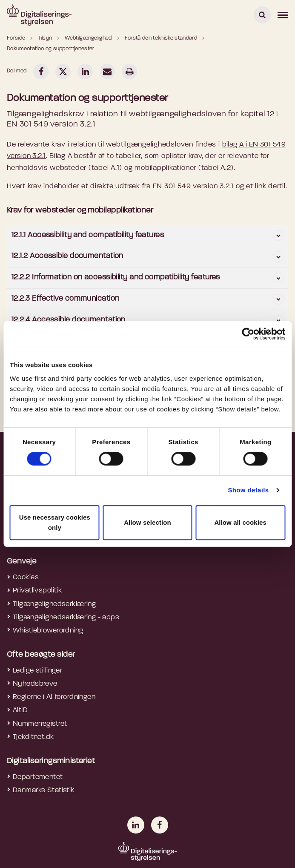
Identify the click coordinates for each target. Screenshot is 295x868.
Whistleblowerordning (48, 631)
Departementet (38, 777)
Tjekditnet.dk (33, 737)
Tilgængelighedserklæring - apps (66, 617)
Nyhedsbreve (35, 684)
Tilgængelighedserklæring (54, 604)
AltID (20, 710)
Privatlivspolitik (37, 591)
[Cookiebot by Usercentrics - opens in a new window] (248, 334)
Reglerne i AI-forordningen (54, 697)
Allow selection (147, 522)
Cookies (26, 577)
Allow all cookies (240, 522)
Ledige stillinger (37, 671)
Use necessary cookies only (55, 522)
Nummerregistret (40, 724)
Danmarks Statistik (44, 790)
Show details (248, 490)
